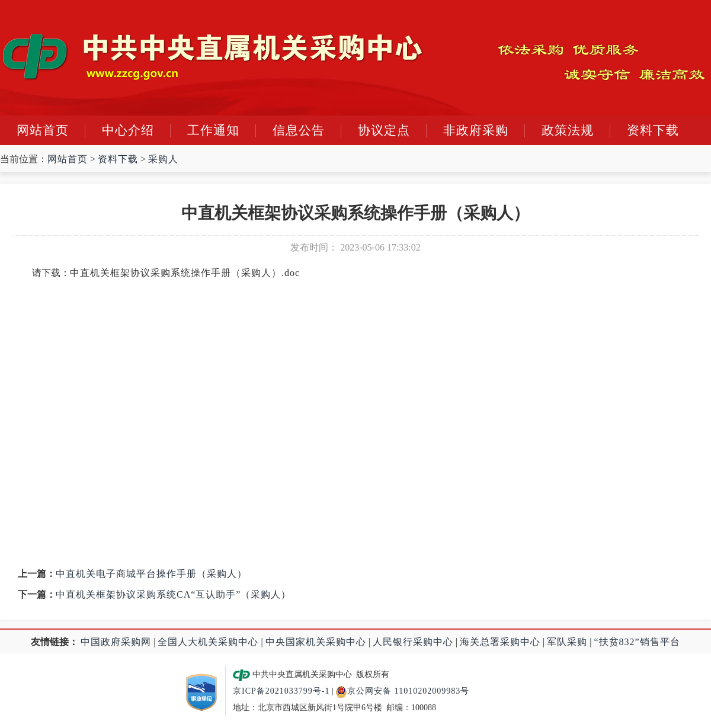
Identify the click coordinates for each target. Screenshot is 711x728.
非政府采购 (476, 130)
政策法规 (568, 130)
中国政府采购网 (116, 642)
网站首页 (43, 130)
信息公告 (299, 130)
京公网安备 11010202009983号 (402, 691)
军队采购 (567, 642)
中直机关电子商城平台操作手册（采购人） (151, 574)
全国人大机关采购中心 (208, 642)
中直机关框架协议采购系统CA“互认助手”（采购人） (173, 594)
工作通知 (213, 130)
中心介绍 (128, 130)
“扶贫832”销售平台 (637, 642)
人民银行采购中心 (413, 642)
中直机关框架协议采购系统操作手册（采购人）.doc (185, 273)
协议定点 (384, 130)
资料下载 (653, 130)
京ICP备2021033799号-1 (281, 691)
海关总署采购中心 (500, 642)
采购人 (163, 159)
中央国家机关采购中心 (316, 642)
